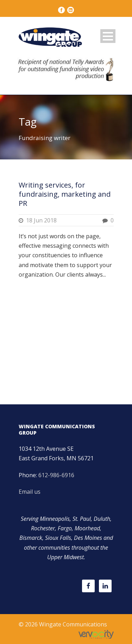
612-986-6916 (56, 475)
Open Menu (108, 36)
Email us (30, 492)
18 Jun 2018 (41, 220)
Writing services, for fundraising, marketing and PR (65, 194)
